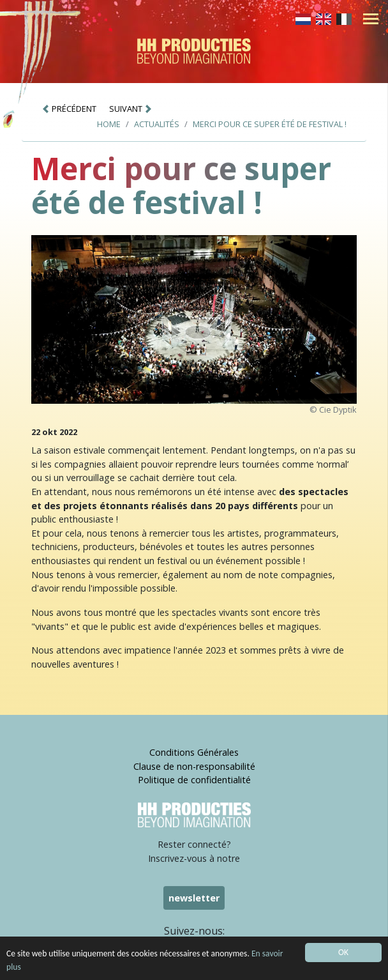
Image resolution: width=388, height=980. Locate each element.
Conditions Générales (194, 752)
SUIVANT (131, 109)
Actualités (157, 124)
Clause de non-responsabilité (194, 766)
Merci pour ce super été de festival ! (270, 124)
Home (109, 124)
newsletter (194, 898)
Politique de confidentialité (194, 780)
